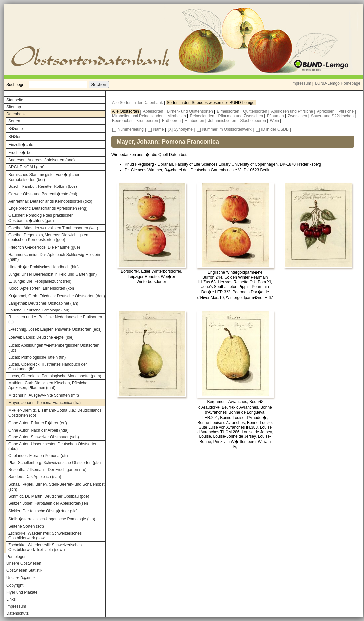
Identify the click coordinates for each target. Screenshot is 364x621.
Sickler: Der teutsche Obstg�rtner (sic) (43, 511)
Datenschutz (17, 613)
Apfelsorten (154, 111)
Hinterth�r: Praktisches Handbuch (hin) (44, 267)
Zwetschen (298, 116)
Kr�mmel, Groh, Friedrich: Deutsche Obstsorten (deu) (57, 296)
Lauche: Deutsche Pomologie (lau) (39, 310)
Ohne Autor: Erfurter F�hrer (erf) (38, 423)
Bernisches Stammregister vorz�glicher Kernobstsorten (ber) (44, 177)
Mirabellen (177, 116)
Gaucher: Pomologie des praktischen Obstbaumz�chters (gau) (41, 218)
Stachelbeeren (254, 121)
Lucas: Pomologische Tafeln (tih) (37, 357)
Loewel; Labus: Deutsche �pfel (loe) (41, 337)
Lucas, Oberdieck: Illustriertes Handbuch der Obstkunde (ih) (48, 367)
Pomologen (16, 557)
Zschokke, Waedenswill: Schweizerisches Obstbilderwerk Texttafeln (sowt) (45, 547)
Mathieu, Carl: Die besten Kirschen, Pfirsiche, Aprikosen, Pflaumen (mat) (48, 385)
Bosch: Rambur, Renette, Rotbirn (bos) (43, 186)
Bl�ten (15, 137)
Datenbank (16, 114)
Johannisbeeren (223, 121)
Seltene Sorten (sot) (26, 526)
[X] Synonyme (180, 129)
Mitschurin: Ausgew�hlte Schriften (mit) (44, 395)
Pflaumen (276, 116)
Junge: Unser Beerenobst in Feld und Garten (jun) (52, 274)
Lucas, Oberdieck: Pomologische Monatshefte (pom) (55, 376)
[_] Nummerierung (128, 129)
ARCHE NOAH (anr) (26, 167)
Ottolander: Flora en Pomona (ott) (38, 456)
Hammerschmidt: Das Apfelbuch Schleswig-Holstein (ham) (54, 257)
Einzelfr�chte (21, 145)
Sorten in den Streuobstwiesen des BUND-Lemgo (211, 103)
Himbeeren (195, 121)
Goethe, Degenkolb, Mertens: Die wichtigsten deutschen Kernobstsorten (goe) (48, 237)
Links (11, 599)
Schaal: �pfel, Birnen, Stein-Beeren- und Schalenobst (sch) (56, 487)
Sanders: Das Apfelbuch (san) (35, 477)
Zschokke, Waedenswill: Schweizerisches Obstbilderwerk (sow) (45, 536)
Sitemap (14, 107)
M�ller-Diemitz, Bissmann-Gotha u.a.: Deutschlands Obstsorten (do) (55, 413)
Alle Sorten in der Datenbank (138, 103)
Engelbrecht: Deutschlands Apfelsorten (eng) (48, 208)
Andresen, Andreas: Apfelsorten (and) (42, 160)
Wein (275, 121)
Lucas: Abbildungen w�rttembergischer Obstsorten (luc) (54, 348)
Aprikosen (326, 111)
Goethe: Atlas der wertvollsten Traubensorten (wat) (53, 228)
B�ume (15, 129)
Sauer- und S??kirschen (333, 116)
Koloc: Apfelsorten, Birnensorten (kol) (41, 288)
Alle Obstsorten (126, 111)
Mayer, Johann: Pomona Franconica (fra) (45, 403)
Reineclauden (202, 116)
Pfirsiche (347, 111)
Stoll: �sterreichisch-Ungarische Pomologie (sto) (52, 519)
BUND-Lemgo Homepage (338, 83)
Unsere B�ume (20, 578)
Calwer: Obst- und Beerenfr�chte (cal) (43, 194)
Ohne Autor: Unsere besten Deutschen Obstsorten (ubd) (53, 446)
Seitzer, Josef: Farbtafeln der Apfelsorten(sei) (48, 503)
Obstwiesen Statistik (24, 570)
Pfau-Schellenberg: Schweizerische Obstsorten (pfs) (54, 463)
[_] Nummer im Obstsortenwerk (224, 129)
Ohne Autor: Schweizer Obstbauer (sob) (44, 437)
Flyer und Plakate (22, 592)
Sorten (14, 121)
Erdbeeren (172, 121)
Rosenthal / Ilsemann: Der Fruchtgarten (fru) (47, 470)
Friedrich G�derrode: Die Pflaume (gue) (44, 247)
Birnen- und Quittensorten (190, 111)
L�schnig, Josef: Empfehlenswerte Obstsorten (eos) (55, 329)
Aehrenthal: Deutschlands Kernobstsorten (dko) (50, 201)
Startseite (15, 100)
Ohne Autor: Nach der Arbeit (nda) (38, 430)
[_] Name (156, 129)
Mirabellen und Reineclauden (138, 116)
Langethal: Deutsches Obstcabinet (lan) (43, 303)
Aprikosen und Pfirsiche (292, 111)
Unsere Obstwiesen (24, 563)
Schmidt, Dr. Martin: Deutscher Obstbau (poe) (49, 496)
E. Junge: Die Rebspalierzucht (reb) (40, 281)
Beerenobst (123, 121)
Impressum (301, 83)
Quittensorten (256, 111)
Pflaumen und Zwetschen (241, 116)
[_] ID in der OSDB (272, 129)
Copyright (15, 585)
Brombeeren (148, 121)
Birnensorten (229, 111)
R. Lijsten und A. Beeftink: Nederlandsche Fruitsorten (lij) (55, 319)
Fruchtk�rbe (20, 153)
